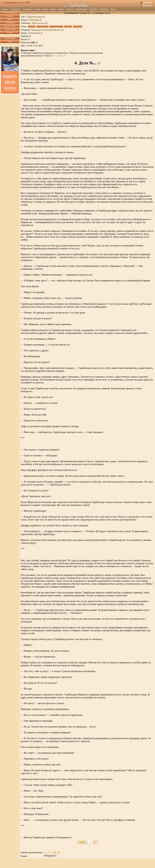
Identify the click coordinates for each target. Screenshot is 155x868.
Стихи (61, 9)
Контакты (148, 6)
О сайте (10, 32)
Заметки (70, 9)
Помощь (147, 2)
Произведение (36, 17)
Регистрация (10, 38)
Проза (53, 9)
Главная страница (10, 13)
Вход (10, 41)
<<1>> (82, 842)
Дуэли (10, 19)
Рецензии (93, 9)
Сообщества (15, 9)
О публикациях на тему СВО (16, 2)
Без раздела (40, 23)
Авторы (4, 9)
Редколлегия (10, 29)
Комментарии (81, 9)
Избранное (27, 9)
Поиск (114, 9)
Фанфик (35, 20)
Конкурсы (104, 9)
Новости (10, 16)
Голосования (10, 23)
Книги (46, 9)
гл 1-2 (56, 56)
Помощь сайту (10, 26)
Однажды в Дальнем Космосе (46, 30)
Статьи (37, 9)
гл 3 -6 (62, 56)
